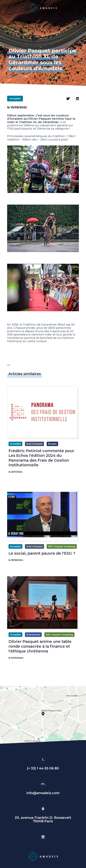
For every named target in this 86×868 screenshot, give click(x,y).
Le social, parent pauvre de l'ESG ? (42, 553)
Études (52, 444)
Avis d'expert (34, 444)
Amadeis (15, 99)
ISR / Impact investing (62, 546)
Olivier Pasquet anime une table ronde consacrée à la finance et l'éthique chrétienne (40, 646)
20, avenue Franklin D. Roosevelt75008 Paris (43, 819)
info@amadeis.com (43, 793)
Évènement (33, 635)
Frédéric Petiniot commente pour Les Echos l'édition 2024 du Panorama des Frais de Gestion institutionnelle (41, 458)
